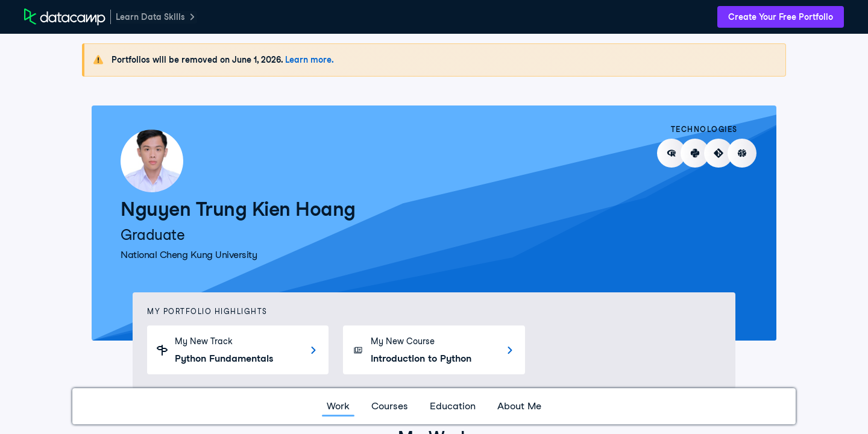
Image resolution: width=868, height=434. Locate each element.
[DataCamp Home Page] (65, 17)
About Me (519, 406)
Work (338, 406)
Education (453, 406)
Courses (390, 406)
